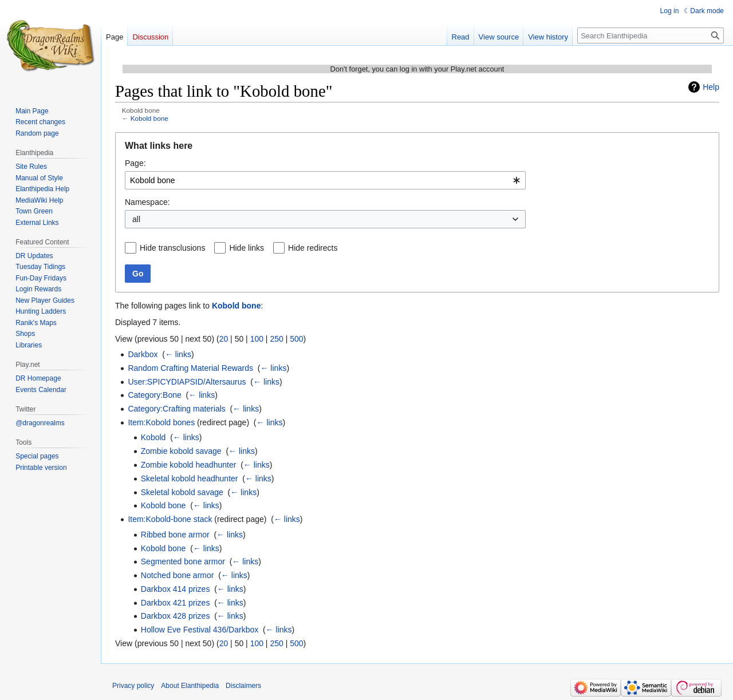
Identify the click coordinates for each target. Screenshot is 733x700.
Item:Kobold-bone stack (170, 519)
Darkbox (143, 354)
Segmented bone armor (183, 561)
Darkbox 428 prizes (176, 616)
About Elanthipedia (190, 686)
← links (178, 354)
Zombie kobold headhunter (189, 465)
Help (711, 87)
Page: (135, 163)
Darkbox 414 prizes (176, 589)
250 (276, 339)
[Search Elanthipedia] (651, 35)
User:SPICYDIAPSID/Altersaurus (187, 382)
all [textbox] (136, 219)
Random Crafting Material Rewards (190, 368)
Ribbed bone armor (175, 535)
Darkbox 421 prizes (176, 603)
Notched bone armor (178, 575)
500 (296, 339)
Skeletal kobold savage (182, 492)
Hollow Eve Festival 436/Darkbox (200, 630)
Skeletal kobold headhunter (190, 478)
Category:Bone (154, 395)
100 (257, 339)
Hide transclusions (172, 248)
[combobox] (325, 180)
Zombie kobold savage (181, 451)
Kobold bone (149, 118)
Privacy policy (133, 686)
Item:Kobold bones (161, 422)
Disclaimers (243, 686)
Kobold (153, 437)
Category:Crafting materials (176, 409)
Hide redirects (313, 248)
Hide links (247, 248)
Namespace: (147, 202)
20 (224, 339)
